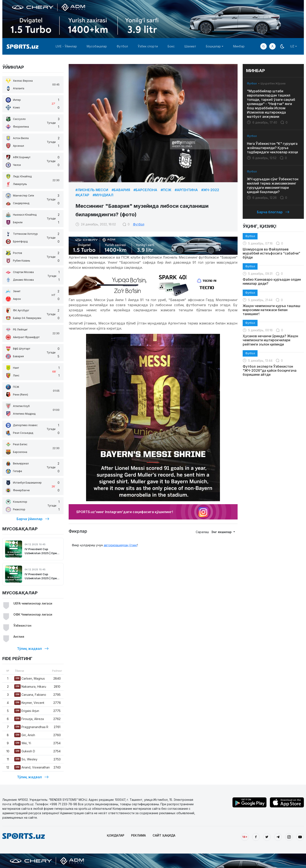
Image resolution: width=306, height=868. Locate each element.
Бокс (171, 46)
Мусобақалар (97, 46)
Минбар (239, 46)
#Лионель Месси (92, 190)
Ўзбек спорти (148, 46)
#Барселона (145, 190)
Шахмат (190, 46)
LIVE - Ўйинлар (66, 46)
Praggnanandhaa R (31, 727)
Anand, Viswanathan (32, 767)
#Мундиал (103, 195)
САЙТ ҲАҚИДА (164, 835)
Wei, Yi (23, 743)
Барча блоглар (273, 212)
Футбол (122, 46)
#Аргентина (186, 190)
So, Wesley (26, 759)
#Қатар (82, 195)
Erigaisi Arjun (27, 711)
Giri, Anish (25, 735)
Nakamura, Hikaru (30, 687)
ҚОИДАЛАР (116, 835)
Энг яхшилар (222, 532)
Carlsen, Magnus (30, 678)
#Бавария (121, 190)
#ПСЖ (166, 190)
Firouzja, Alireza (29, 719)
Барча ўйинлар (33, 519)
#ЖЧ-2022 (210, 190)
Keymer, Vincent (29, 703)
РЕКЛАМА (138, 835)
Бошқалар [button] (213, 46)
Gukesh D (25, 751)
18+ (245, 837)
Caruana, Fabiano (30, 695)
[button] (272, 46)
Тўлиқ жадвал (33, 649)
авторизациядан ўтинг (120, 545)
